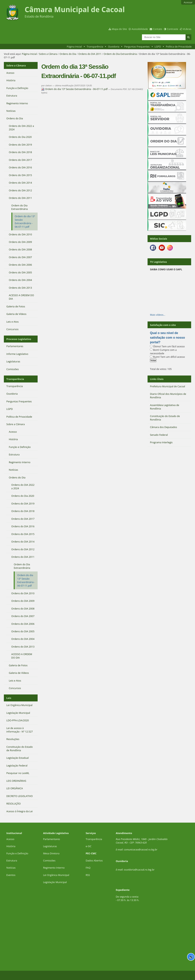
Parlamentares (51, 839)
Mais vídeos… (158, 315)
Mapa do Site (119, 29)
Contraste (172, 29)
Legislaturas (50, 846)
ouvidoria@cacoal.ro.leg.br (139, 870)
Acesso (10, 839)
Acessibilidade (140, 29)
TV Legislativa (158, 262)
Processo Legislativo (19, 339)
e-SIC (89, 846)
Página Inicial (74, 47)
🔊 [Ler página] (191, 957)
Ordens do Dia (68, 54)
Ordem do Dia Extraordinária (120, 54)
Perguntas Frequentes (137, 47)
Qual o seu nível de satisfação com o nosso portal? (167, 338)
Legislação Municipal (55, 882)
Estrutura (12, 860)
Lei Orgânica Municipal (56, 875)
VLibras (187, 29)
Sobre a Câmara (48, 54)
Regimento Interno (54, 868)
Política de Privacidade (179, 47)
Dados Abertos (94, 860)
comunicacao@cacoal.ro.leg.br (141, 849)
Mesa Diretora (51, 853)
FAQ (88, 868)
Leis (9, 698)
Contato (158, 29)
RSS (88, 875)
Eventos (11, 875)
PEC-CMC (91, 853)
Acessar (188, 2)
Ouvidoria (114, 47)
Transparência (95, 47)
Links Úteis (157, 379)
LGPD (158, 47)
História (11, 846)
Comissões (49, 860)
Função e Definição (17, 853)
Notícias (11, 868)
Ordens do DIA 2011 (90, 54)
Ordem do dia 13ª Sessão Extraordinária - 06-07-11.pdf (75, 89)
